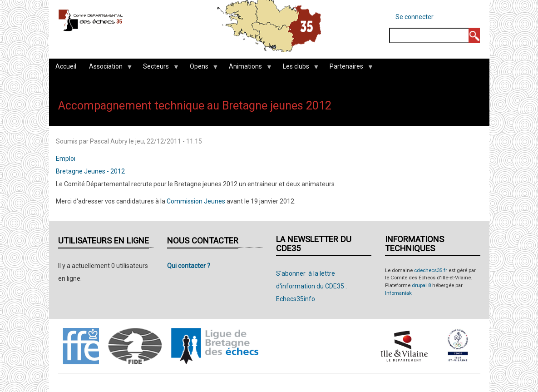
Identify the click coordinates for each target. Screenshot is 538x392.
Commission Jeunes (196, 201)
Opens (201, 69)
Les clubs (298, 69)
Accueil (66, 66)
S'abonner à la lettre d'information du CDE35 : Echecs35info (311, 286)
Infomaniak (398, 293)
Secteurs (158, 69)
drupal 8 (421, 285)
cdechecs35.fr (431, 270)
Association (107, 69)
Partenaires (348, 69)
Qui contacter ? (189, 266)
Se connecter (415, 17)
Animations (247, 69)
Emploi (66, 159)
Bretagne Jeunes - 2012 (90, 171)
